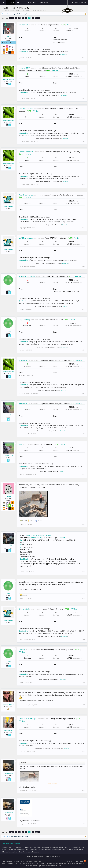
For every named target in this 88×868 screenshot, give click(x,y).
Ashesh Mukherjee (26, 195)
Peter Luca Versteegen (28, 719)
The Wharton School (27, 276)
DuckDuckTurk (8, 704)
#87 (83, 309)
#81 (83, 58)
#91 (83, 475)
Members (21, 2)
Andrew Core (8, 415)
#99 (83, 790)
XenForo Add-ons (8, 861)
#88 (83, 350)
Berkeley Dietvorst (26, 109)
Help (77, 861)
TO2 (22, 547)
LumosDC (8, 546)
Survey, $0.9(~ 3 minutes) (34, 535)
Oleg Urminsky (24, 319)
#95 (83, 639)
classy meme (8, 773)
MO (20, 444)
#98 (83, 752)
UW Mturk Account (26, 238)
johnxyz (8, 36)
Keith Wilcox (24, 360)
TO (21, 545)
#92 (83, 524)
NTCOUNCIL (8, 730)
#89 (83, 393)
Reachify (22, 650)
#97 (83, 705)
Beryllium (70, 861)
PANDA (69, 25)
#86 (83, 266)
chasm (8, 496)
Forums (11, 2)
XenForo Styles (20, 861)
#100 (83, 824)
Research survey (36, 538)
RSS (85, 861)
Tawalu (8, 288)
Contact (62, 538)
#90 (83, 434)
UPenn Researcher (26, 152)
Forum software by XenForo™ (44, 856)
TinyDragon (8, 206)
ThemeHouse (56, 859)
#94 (83, 599)
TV (21, 540)
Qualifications (23, 52)
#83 (83, 142)
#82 (83, 98)
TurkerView (63, 55)
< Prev (11, 18)
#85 (83, 228)
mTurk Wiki (32, 2)
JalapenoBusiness (8, 79)
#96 (83, 683)
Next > (37, 18)
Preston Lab (24, 25)
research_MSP (24, 68)
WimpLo (35, 10)
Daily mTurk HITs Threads (18, 10)
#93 (83, 572)
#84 (83, 185)
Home (3, 2)
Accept (48, 535)
